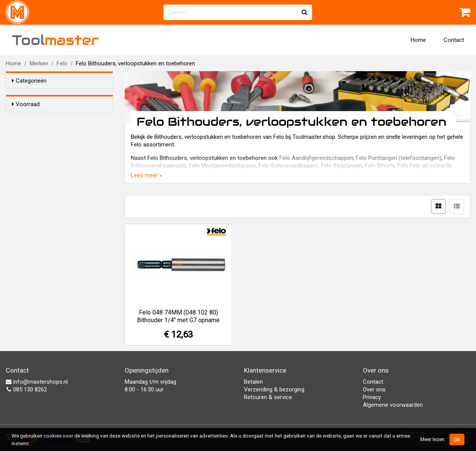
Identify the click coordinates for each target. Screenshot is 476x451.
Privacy (372, 397)
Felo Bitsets (380, 166)
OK (457, 439)
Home (418, 40)
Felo (62, 63)
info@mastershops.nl (37, 382)
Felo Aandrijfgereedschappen (316, 158)
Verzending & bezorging (274, 389)
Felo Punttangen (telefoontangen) (399, 158)
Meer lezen (432, 439)
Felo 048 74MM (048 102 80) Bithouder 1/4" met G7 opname (178, 316)
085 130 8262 (26, 389)
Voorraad (26, 104)
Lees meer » (146, 175)
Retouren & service (268, 397)
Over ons (374, 389)
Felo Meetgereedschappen (222, 166)
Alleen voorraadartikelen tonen (62, 119)
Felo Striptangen (342, 166)
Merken (39, 63)
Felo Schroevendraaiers (288, 166)
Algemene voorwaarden (393, 405)
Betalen (253, 382)
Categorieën (29, 81)
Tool (55, 40)
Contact (454, 40)
